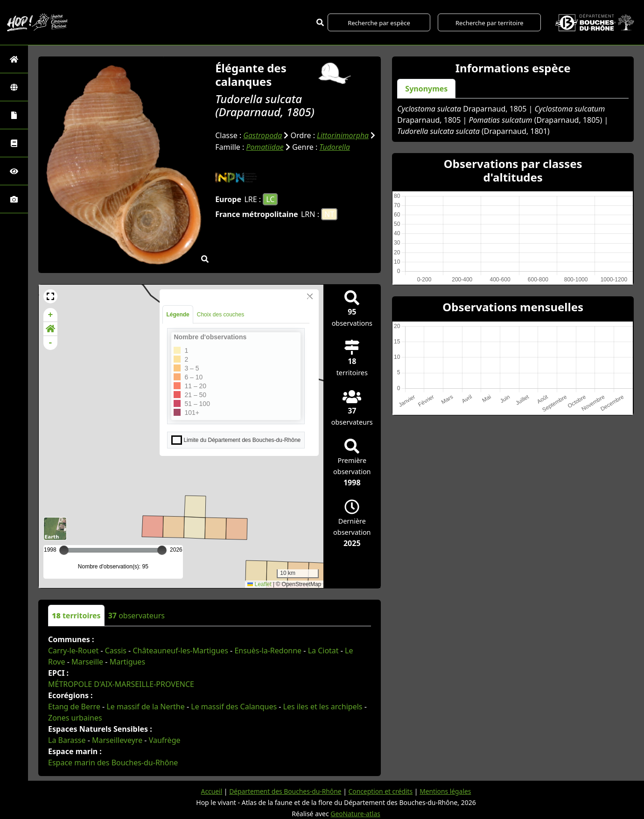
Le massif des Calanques (234, 707)
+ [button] (51, 315)
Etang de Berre (74, 707)
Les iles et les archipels (323, 707)
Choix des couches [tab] (220, 315)
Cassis (116, 651)
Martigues (127, 662)
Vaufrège (165, 740)
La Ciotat (323, 651)
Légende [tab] (178, 315)
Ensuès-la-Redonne (268, 651)
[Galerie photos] (14, 199)
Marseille (87, 662)
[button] (50, 296)
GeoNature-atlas (356, 814)
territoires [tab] (76, 616)
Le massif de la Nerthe (145, 707)
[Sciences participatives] (14, 171)
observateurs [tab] (136, 616)
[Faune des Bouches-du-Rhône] (14, 143)
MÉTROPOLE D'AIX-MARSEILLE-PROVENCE (121, 684)
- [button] (51, 343)
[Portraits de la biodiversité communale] (14, 115)
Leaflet (259, 584)
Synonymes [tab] (426, 89)
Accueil (210, 791)
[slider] (162, 550)
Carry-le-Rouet (73, 651)
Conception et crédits (381, 791)
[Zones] (14, 87)
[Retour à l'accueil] (14, 59)
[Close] (310, 296)
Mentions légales (447, 791)
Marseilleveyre (117, 740)
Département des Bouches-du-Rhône (284, 791)
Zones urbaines (75, 718)
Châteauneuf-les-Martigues (180, 651)
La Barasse (67, 740)
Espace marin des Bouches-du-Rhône (113, 763)
